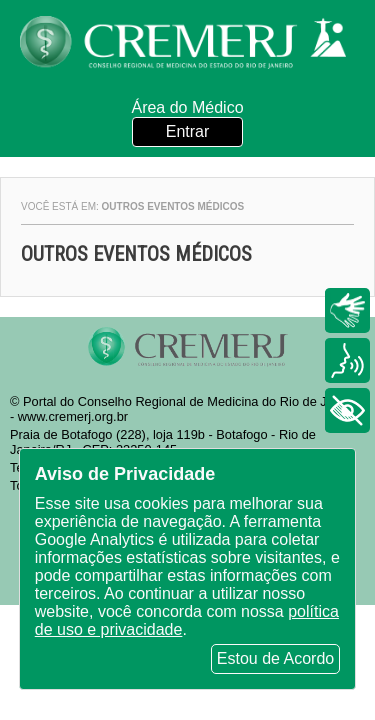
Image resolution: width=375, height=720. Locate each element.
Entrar (188, 131)
